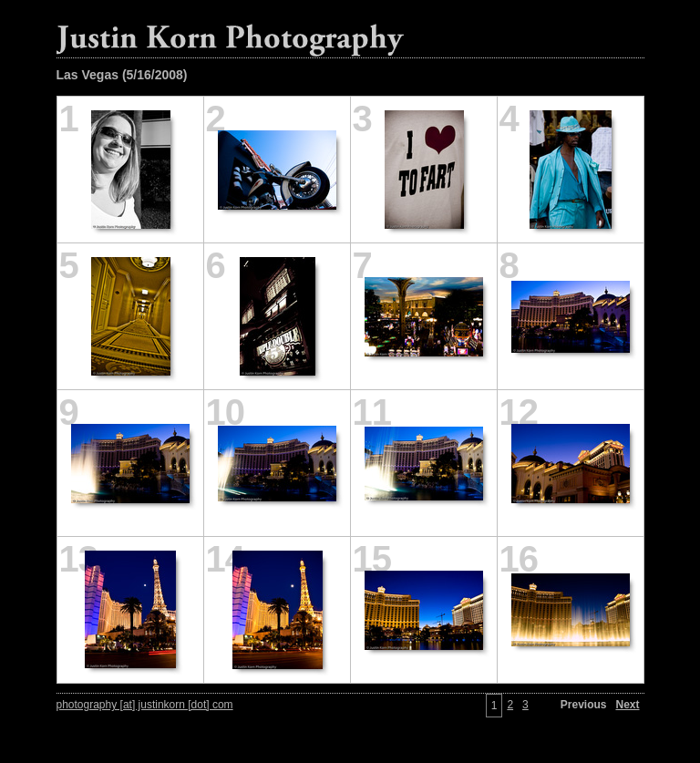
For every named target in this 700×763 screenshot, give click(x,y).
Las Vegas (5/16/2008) (122, 75)
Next (627, 705)
